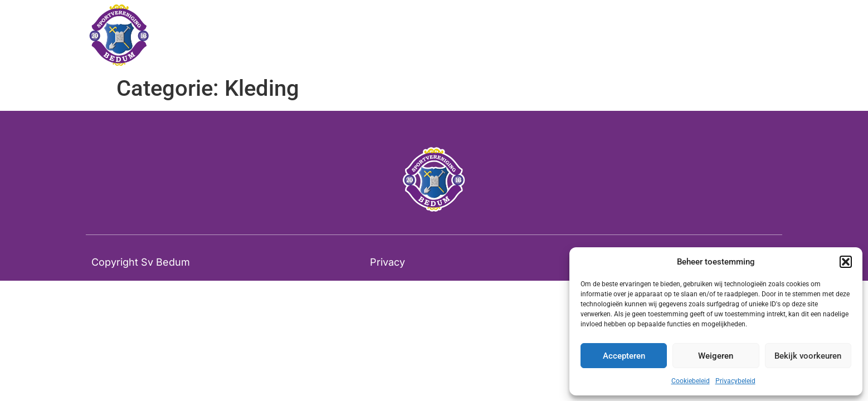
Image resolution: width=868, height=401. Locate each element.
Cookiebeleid (691, 381)
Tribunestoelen (524, 36)
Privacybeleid (735, 381)
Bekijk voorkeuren (808, 356)
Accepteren (624, 356)
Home (454, 36)
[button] (846, 262)
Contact (598, 36)
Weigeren (716, 356)
